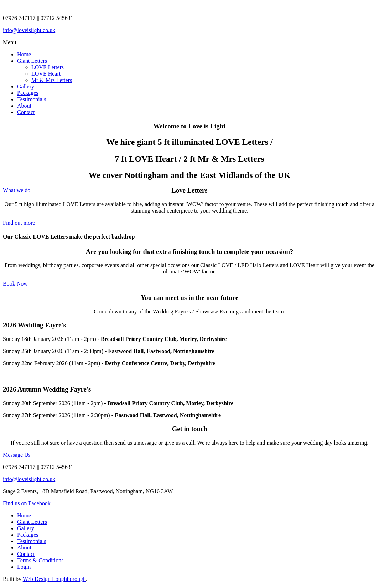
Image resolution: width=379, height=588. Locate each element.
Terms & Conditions (40, 560)
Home (24, 54)
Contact (26, 112)
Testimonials (32, 99)
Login (24, 567)
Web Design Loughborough (54, 579)
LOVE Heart (46, 74)
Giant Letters (32, 61)
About (24, 106)
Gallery (26, 86)
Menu (9, 42)
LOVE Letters (48, 67)
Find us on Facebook (27, 503)
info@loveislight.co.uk (29, 30)
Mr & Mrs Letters (52, 80)
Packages (28, 93)
